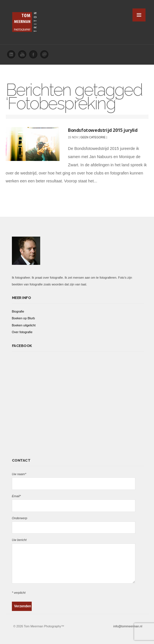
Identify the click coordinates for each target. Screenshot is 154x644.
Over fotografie (22, 332)
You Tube (24, 56)
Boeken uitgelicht (24, 325)
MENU (139, 15)
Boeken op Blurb (23, 318)
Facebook (35, 56)
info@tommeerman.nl (128, 626)
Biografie (18, 311)
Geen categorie (93, 137)
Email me (46, 56)
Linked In (13, 56)
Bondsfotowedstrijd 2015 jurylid (103, 130)
